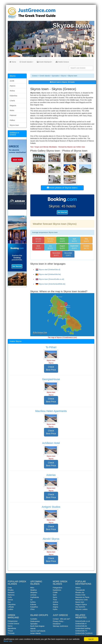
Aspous (13, 86)
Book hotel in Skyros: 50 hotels (62, 82)
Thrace (10, 631)
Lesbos (10, 609)
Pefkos (12, 120)
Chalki (55, 592)
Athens (78, 588)
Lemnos (33, 595)
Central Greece (13, 624)
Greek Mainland (45, 62)
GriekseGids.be (81, 626)
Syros (55, 597)
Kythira (33, 602)
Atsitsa (12, 91)
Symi (55, 595)
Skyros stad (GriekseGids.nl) (48, 270)
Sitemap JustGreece (60, 626)
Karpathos (34, 607)
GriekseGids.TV (81, 631)
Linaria (12, 101)
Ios (31, 600)
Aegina (55, 607)
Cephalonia (35, 597)
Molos (12, 110)
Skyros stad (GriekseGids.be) (48, 274)
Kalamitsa (13, 96)
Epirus (10, 626)
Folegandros (57, 588)
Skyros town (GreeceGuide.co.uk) (50, 279)
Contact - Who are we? (61, 619)
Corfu (10, 597)
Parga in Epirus (81, 604)
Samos (10, 600)
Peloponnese (13, 621)
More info (8, 641)
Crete (10, 588)
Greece (35, 76)
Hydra (55, 609)
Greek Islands (26, 62)
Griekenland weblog (83, 628)
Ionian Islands (35, 633)
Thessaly (11, 633)
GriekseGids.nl (81, 624)
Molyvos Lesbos (81, 609)
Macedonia (12, 628)
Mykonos (11, 595)
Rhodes (11, 590)
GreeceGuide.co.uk (83, 621)
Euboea (33, 604)
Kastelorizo (57, 590)
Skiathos (34, 590)
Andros (55, 602)
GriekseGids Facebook (84, 633)
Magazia (13, 106)
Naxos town (80, 602)
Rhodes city (80, 592)
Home (13, 62)
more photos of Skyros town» (62, 188)
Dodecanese (35, 621)
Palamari (13, 115)
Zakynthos (12, 604)
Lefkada (11, 607)
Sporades (55, 76)
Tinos (55, 600)
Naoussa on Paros (82, 597)
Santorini (11, 592)
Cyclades (34, 619)
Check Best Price (51, 368)
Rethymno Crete (82, 600)
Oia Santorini (80, 607)
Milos (32, 588)
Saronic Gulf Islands (38, 631)
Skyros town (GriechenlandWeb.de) (51, 284)
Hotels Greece (62, 62)
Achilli (12, 81)
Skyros (64, 76)
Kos (9, 602)
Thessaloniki (80, 590)
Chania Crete (80, 595)
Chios (32, 609)
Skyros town (14, 125)
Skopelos (34, 592)
